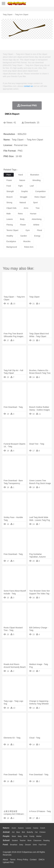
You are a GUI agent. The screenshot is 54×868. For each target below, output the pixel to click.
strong (9, 202)
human (33, 214)
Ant (13, 832)
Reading (47, 841)
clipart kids (11, 208)
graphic (25, 191)
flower (23, 225)
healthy (10, 236)
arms (26, 208)
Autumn (21, 828)
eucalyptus (11, 241)
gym (28, 230)
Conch (43, 828)
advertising (37, 219)
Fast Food (42, 845)
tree (37, 208)
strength (10, 191)
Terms (13, 860)
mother (39, 836)
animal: (6, 832)
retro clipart (40, 197)
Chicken (42, 832)
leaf (32, 186)
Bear (18, 832)
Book (29, 841)
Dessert (28, 845)
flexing (10, 225)
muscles (27, 241)
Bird (23, 832)
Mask (14, 836)
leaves (10, 219)
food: (6, 845)
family (32, 836)
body (22, 219)
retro (20, 214)
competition (40, 191)
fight (20, 186)
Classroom (37, 841)
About (5, 860)
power (9, 180)
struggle (24, 197)
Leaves (28, 828)
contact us (28, 86)
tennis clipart (12, 230)
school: (6, 840)
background (12, 247)
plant (9, 175)
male (9, 214)
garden (24, 236)
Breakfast (14, 845)
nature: (6, 828)
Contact (33, 860)
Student (15, 841)
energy (37, 236)
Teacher (23, 841)
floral (39, 230)
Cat (36, 832)
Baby (20, 836)
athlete (36, 225)
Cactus (36, 828)
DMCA (42, 860)
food (9, 186)
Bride (25, 836)
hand (20, 175)
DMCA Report (12, 114)
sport (35, 202)
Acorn (14, 828)
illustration (35, 175)
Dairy (21, 845)
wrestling (37, 180)
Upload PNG (8, 862)
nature (22, 180)
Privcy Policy (23, 860)
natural (23, 202)
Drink (35, 845)
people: (6, 836)
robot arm (29, 247)
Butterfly (30, 832)
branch (10, 197)
